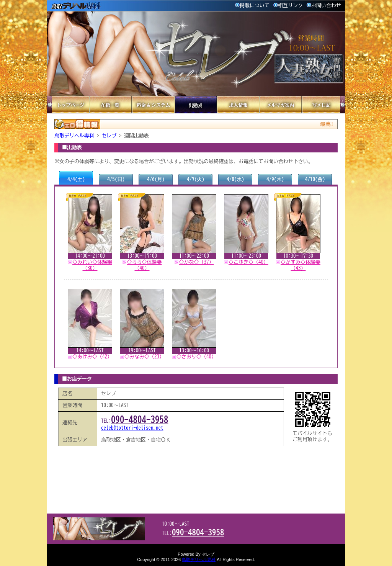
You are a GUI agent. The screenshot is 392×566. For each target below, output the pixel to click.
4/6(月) (156, 179)
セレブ (109, 136)
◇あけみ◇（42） (92, 357)
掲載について (252, 6)
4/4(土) (76, 179)
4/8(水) (235, 179)
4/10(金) (315, 179)
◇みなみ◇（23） (144, 357)
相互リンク (288, 6)
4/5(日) (116, 179)
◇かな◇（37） (197, 262)
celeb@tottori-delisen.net (132, 428)
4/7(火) (196, 179)
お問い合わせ (324, 6)
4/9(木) (275, 179)
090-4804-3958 (140, 420)
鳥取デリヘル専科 (74, 136)
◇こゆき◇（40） (248, 262)
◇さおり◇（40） (196, 357)
